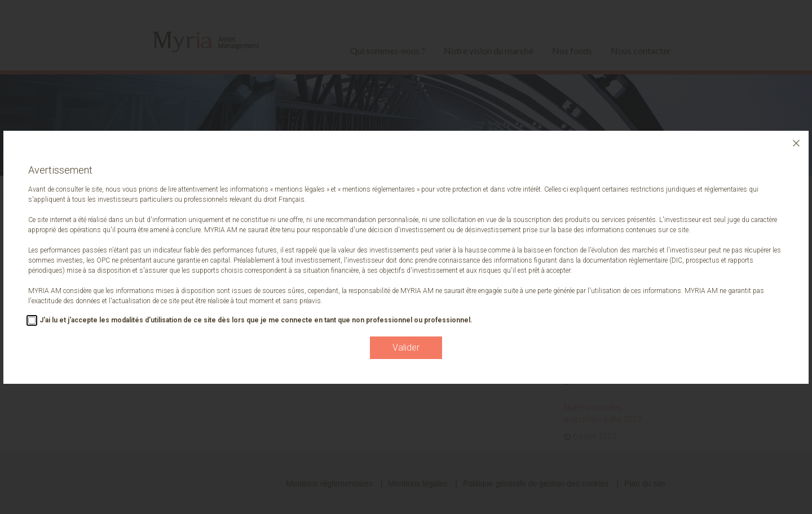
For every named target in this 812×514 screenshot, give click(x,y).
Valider (406, 347)
